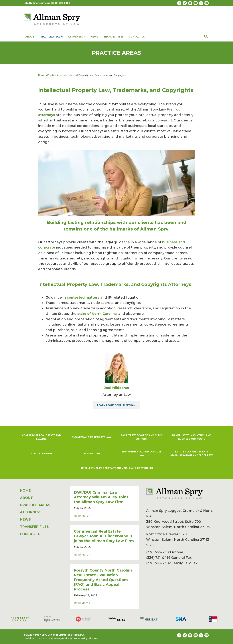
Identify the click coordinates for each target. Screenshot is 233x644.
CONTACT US (137, 37)
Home (42, 75)
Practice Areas (55, 75)
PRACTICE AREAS (51, 37)
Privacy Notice (62, 638)
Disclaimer (30, 638)
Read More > (82, 515)
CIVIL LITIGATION (41, 453)
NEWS (94, 37)
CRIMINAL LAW (91, 453)
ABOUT (30, 37)
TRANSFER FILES (113, 37)
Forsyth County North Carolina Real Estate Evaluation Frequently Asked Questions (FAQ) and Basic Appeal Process (103, 580)
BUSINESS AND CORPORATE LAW (92, 437)
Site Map (94, 638)
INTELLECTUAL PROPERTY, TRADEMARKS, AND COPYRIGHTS (117, 468)
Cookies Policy (79, 638)
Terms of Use (45, 638)
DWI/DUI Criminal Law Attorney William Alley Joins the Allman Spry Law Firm (101, 497)
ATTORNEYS (77, 37)
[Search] (206, 36)
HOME (25, 491)
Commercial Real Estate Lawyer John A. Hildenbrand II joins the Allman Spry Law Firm (104, 536)
